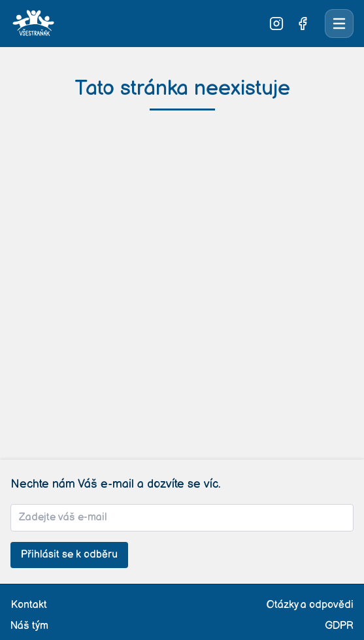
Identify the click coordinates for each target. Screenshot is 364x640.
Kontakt (29, 605)
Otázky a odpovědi (310, 605)
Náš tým (29, 626)
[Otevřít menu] (339, 24)
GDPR (339, 626)
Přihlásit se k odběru (69, 555)
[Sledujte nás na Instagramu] (276, 24)
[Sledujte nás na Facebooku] (303, 24)
